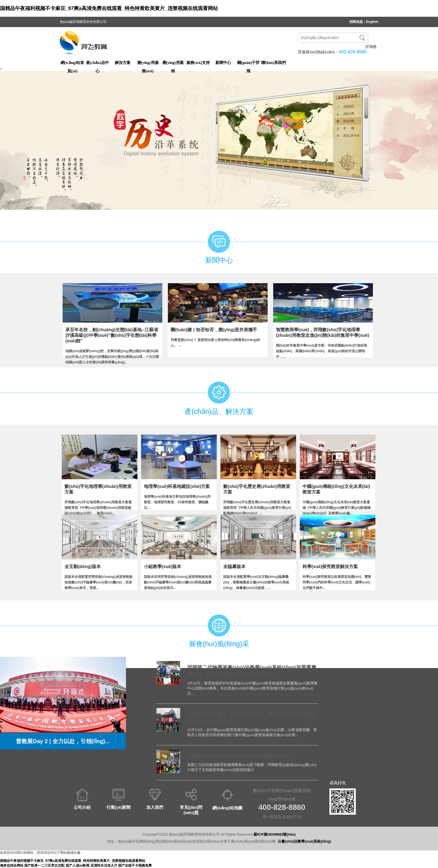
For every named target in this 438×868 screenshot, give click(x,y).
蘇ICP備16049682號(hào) (275, 834)
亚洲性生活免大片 (104, 865)
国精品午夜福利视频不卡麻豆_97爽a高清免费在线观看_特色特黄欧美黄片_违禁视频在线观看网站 (109, 8)
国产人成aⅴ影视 (78, 865)
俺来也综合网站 (12, 865)
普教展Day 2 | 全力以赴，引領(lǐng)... (63, 741)
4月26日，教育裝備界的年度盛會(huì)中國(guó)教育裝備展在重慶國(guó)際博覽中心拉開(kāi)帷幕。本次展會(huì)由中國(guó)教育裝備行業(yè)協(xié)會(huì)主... (252, 688)
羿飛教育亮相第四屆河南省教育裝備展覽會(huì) (240, 756)
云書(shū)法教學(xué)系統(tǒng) (304, 841)
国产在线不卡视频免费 (135, 865)
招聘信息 (356, 22)
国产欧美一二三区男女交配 (44, 865)
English (372, 22)
